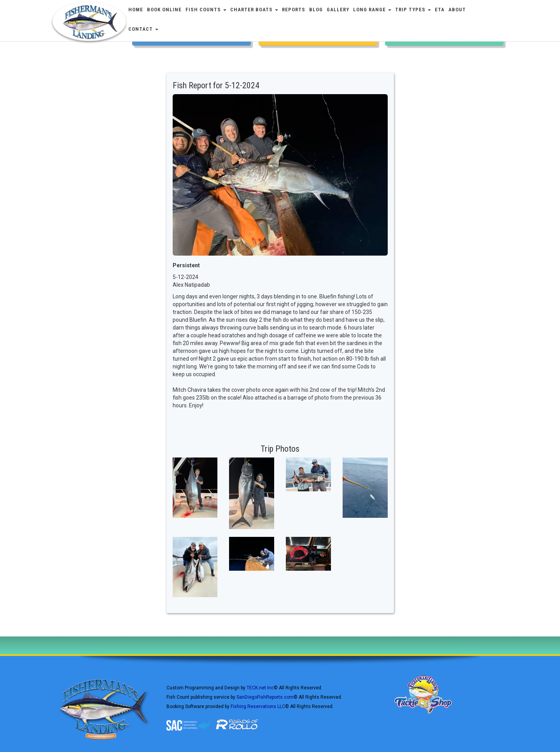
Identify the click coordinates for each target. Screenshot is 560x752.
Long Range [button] (372, 10)
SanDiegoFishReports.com (265, 697)
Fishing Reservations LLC (258, 706)
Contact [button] (143, 29)
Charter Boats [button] (254, 10)
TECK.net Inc (260, 688)
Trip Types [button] (413, 10)
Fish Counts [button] (206, 10)
